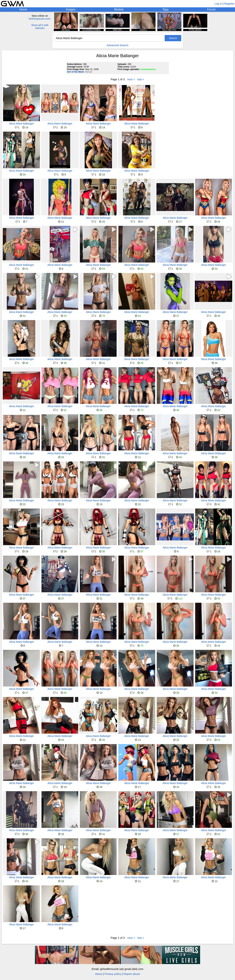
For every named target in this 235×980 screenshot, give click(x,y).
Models (119, 9)
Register (229, 4)
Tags (165, 9)
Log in (218, 4)
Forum (211, 9)
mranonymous (148, 69)
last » (141, 79)
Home (23, 9)
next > (131, 79)
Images (71, 9)
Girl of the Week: (76, 72)
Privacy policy (113, 974)
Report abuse (132, 974)
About (98, 974)
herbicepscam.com (39, 19)
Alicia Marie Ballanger (21, 124)
